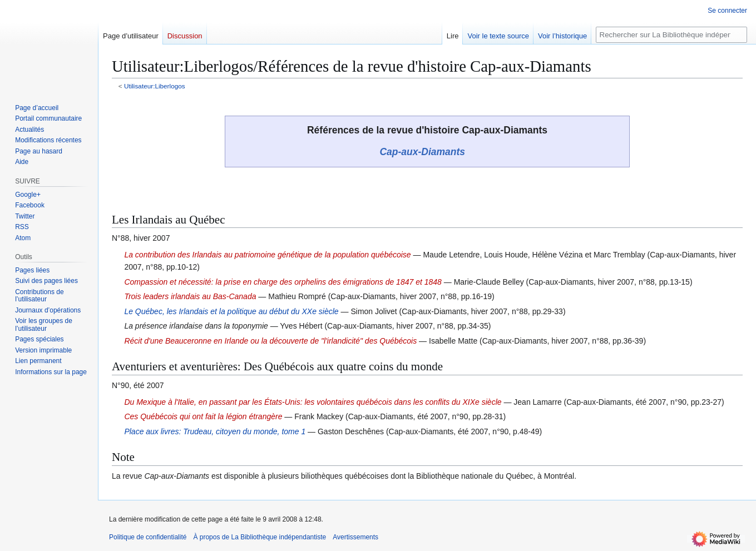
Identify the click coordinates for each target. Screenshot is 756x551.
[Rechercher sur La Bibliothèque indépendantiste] (671, 35)
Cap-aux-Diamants (422, 152)
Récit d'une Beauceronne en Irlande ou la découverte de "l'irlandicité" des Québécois (270, 341)
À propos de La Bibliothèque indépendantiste (260, 537)
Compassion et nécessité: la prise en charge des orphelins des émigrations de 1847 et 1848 (283, 282)
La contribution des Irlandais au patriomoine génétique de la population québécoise (267, 255)
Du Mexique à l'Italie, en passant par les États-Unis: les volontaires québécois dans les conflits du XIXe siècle (313, 402)
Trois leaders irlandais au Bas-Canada (190, 296)
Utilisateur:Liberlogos (155, 86)
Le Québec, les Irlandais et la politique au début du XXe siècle (231, 311)
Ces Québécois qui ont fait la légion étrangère (203, 416)
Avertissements (355, 537)
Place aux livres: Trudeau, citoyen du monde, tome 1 (215, 431)
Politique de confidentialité (148, 537)
